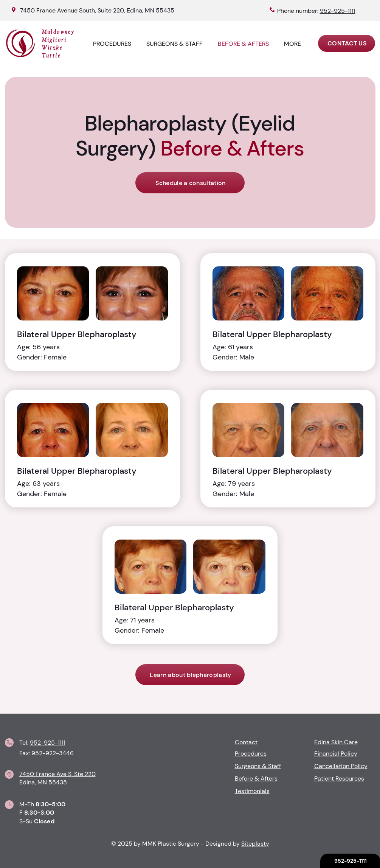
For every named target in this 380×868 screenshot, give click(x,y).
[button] (292, 44)
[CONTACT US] (347, 43)
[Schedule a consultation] (190, 183)
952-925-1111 (48, 743)
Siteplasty (255, 844)
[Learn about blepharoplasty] (190, 675)
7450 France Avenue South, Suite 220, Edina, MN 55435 (97, 10)
